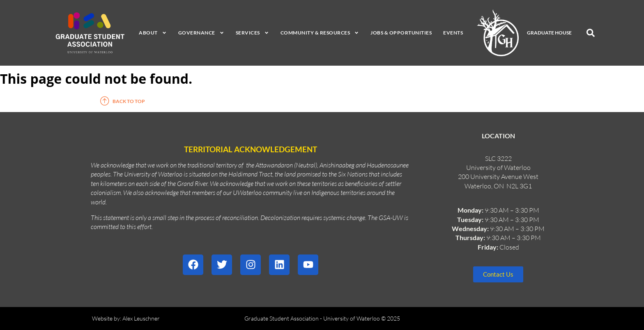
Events (453, 33)
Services (252, 33)
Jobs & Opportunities (401, 33)
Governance (201, 33)
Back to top (129, 101)
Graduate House (549, 33)
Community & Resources (320, 33)
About (153, 33)
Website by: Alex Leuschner (126, 318)
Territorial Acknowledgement (251, 149)
